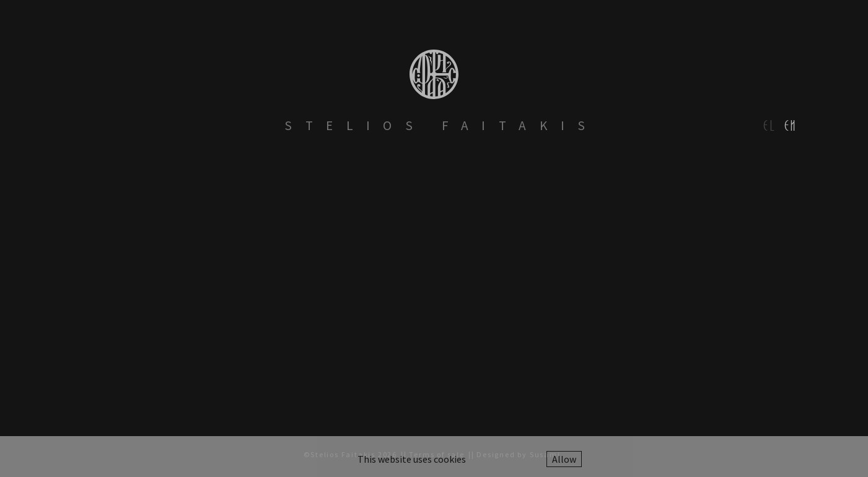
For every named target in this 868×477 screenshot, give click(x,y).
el (770, 125)
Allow (564, 459)
